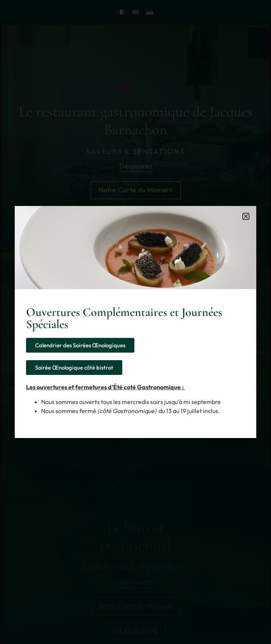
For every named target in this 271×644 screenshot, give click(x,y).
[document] (135, 322)
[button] (246, 216)
